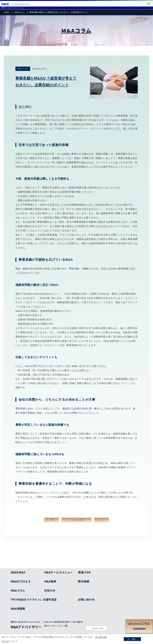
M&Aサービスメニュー (59, 572)
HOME (7, 12)
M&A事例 (50, 581)
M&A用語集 (18, 608)
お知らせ (50, 590)
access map (98, 628)
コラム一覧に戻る (77, 520)
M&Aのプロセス (21, 581)
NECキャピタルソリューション (13, 8)
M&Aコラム (19, 12)
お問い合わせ (86, 599)
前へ (52, 520)
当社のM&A (18, 572)
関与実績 (84, 581)
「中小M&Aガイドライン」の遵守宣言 (34, 599)
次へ (102, 520)
